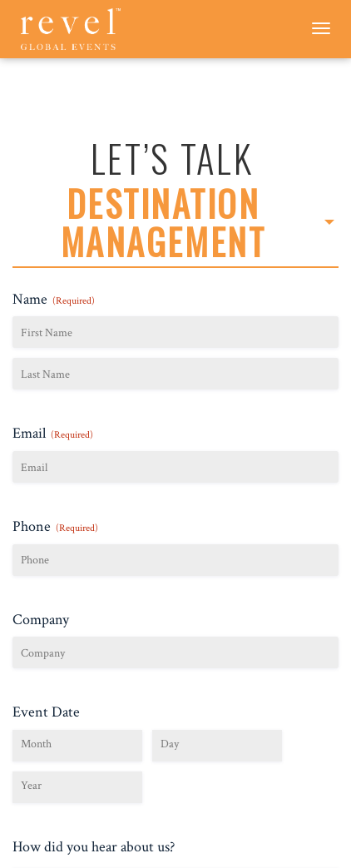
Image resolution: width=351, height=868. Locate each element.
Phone (55, 526)
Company (41, 620)
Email (53, 433)
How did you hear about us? (94, 847)
